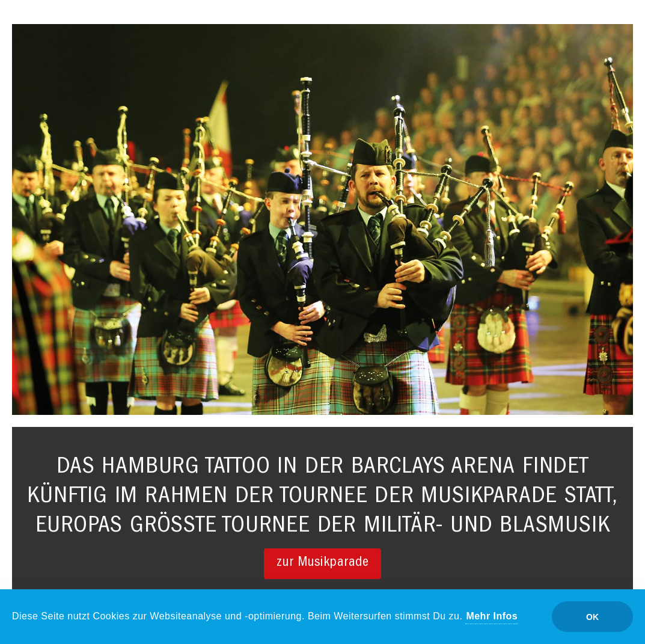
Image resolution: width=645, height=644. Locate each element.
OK (592, 617)
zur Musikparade (323, 563)
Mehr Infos (492, 616)
